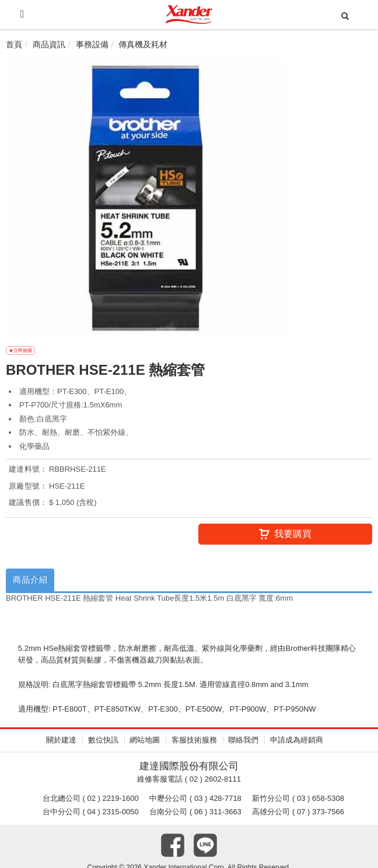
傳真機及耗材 (143, 44)
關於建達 (61, 744)
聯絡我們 (243, 744)
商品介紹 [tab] (33, 583)
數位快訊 (103, 744)
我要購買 (285, 535)
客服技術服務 (194, 744)
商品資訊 (49, 44)
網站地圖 (145, 744)
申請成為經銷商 (297, 744)
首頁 (14, 44)
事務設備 (92, 44)
